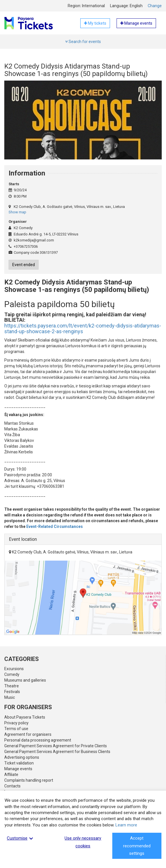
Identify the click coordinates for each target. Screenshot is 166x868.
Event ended (24, 265)
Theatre (12, 686)
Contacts (12, 786)
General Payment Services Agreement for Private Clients (56, 746)
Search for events (83, 42)
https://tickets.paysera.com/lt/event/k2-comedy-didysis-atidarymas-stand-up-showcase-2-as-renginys (83, 328)
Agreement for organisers (28, 734)
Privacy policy (16, 723)
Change (155, 6)
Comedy (12, 674)
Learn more (126, 825)
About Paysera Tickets (25, 717)
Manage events (18, 769)
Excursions (14, 669)
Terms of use (16, 729)
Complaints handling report (29, 780)
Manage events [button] (136, 23)
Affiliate (11, 775)
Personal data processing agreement (38, 740)
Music (10, 697)
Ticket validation (19, 763)
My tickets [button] (95, 23)
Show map (17, 212)
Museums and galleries (25, 680)
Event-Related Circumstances (55, 526)
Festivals (12, 692)
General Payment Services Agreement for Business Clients (57, 752)
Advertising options (22, 757)
